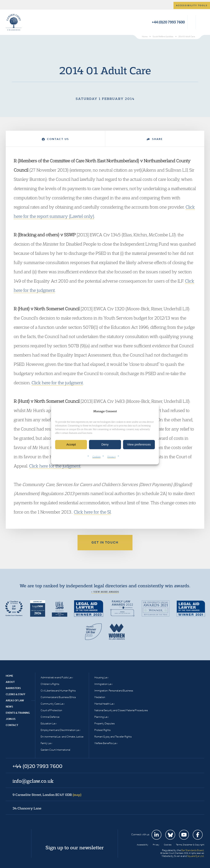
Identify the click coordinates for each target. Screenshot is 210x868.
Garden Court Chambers (14, 22)
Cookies (96, 457)
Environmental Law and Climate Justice (62, 737)
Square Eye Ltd (195, 856)
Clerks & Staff (16, 694)
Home (9, 676)
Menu (200, 22)
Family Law (46, 743)
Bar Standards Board (192, 850)
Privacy (112, 457)
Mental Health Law (104, 704)
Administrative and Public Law (57, 677)
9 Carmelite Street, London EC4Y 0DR (47, 795)
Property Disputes (104, 723)
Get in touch (105, 542)
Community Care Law (53, 704)
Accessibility (143, 845)
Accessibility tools (192, 5)
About (10, 682)
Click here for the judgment (57, 383)
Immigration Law (103, 684)
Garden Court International (55, 750)
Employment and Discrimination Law (60, 730)
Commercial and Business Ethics (58, 697)
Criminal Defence (50, 717)
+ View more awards (105, 592)
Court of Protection (51, 710)
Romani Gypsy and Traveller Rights (113, 737)
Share (155, 139)
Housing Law (101, 677)
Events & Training (18, 713)
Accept (71, 445)
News (9, 707)
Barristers (13, 688)
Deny (105, 445)
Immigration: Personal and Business (114, 691)
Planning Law (102, 717)
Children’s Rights (50, 684)
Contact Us (55, 139)
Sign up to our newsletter (75, 847)
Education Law (49, 723)
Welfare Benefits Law (106, 743)
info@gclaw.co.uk (33, 781)
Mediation (100, 697)
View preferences (139, 445)
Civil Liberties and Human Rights (58, 691)
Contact (12, 725)
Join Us (11, 719)
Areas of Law (15, 700)
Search (191, 22)
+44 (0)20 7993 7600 (168, 22)
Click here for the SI (92, 512)
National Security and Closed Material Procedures (121, 710)
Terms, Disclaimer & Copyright (190, 845)
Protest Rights (102, 730)
